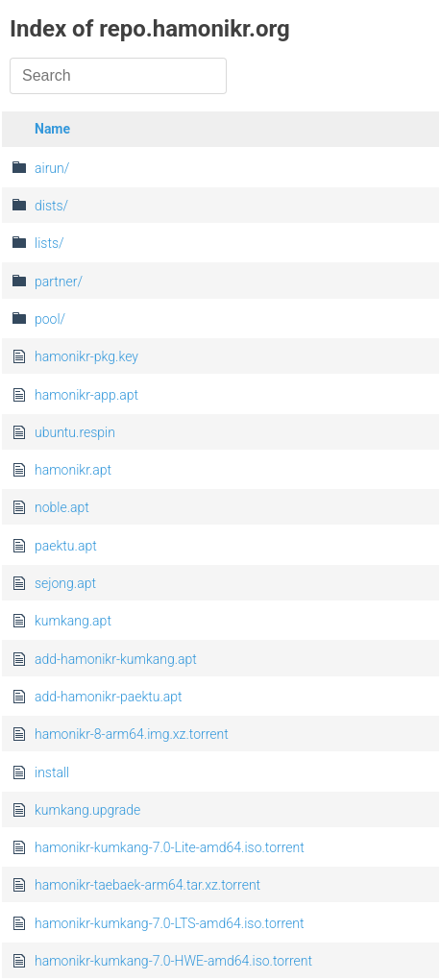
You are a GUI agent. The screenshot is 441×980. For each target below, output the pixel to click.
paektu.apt (66, 546)
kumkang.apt (73, 621)
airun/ (52, 168)
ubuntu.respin (75, 432)
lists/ (49, 243)
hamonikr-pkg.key (86, 356)
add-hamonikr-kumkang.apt (116, 659)
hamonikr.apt (73, 470)
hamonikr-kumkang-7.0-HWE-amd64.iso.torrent (173, 961)
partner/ (59, 282)
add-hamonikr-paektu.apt (109, 697)
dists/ (51, 206)
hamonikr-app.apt (86, 395)
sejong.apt (65, 583)
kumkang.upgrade (87, 810)
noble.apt (62, 507)
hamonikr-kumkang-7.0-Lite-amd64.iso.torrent (170, 847)
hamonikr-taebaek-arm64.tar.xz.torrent (147, 885)
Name (52, 129)
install (52, 772)
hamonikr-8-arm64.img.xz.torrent (132, 734)
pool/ (50, 319)
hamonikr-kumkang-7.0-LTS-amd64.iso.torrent (170, 923)
